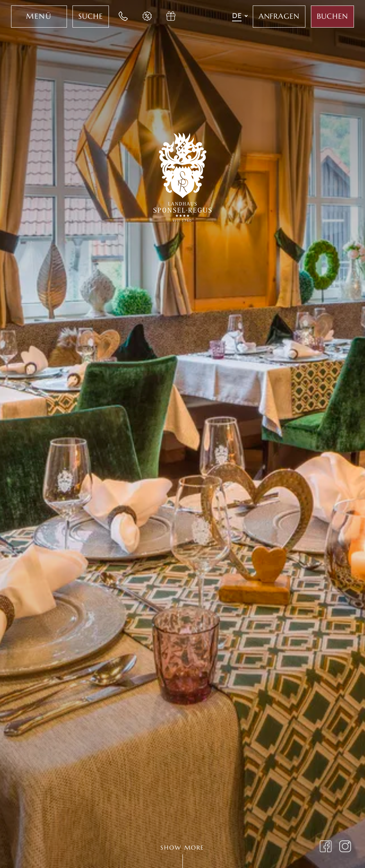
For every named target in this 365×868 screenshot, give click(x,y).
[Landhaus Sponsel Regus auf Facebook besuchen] (326, 847)
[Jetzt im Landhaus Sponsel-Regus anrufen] (124, 17)
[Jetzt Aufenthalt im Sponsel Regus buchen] (332, 17)
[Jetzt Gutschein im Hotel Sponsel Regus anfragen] (171, 17)
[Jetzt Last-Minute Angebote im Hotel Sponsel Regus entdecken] (148, 17)
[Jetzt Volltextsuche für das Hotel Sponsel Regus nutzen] (91, 17)
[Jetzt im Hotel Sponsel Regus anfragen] (279, 17)
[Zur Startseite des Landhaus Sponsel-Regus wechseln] (182, 176)
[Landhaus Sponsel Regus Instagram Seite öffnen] (345, 847)
